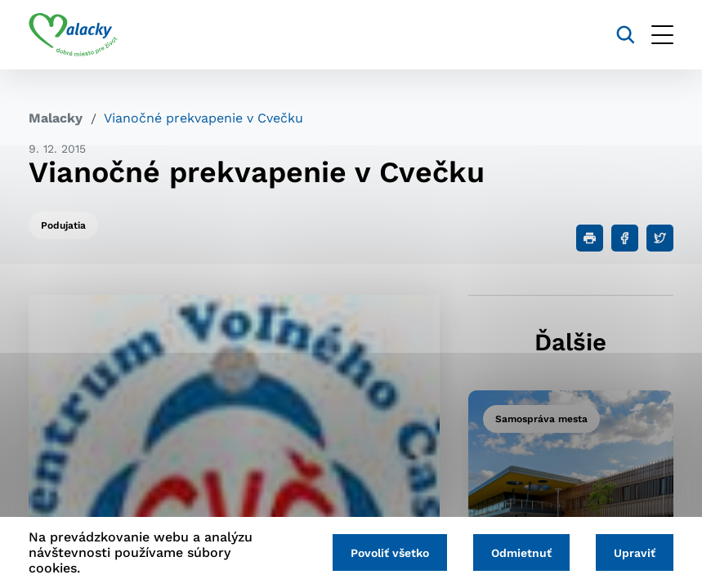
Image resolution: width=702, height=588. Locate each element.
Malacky (56, 118)
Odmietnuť (521, 553)
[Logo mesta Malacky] (73, 35)
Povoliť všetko (390, 553)
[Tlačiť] (590, 238)
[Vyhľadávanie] (626, 35)
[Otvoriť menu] (662, 35)
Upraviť (635, 553)
